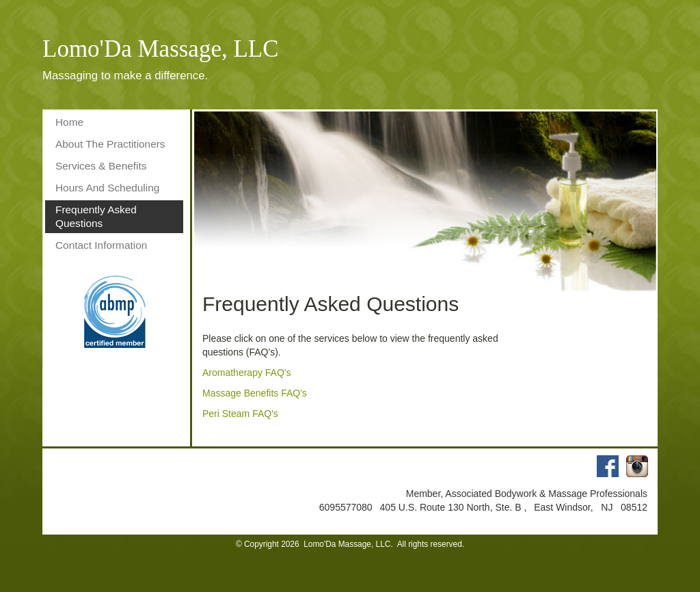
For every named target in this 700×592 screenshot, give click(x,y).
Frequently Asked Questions (96, 216)
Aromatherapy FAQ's (247, 373)
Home (69, 122)
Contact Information (101, 245)
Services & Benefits (101, 166)
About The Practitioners (110, 144)
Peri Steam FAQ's (240, 414)
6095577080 (347, 507)
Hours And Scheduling (107, 188)
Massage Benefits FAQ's (255, 393)
